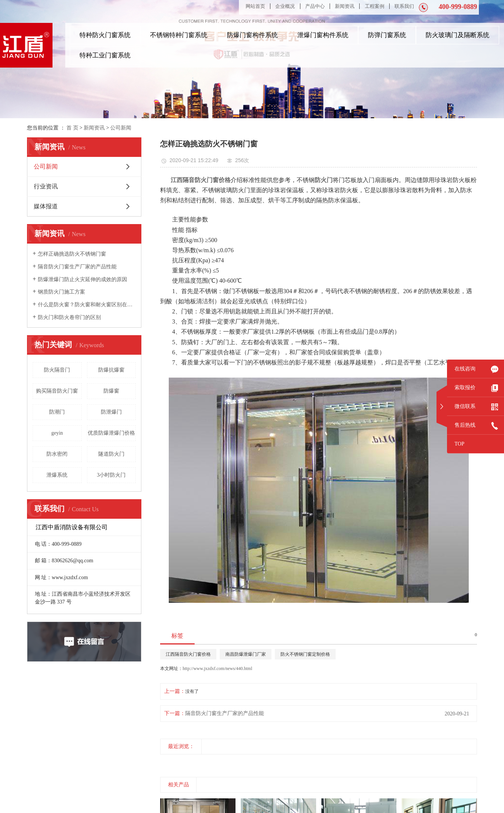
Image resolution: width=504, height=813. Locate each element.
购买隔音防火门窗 (57, 391)
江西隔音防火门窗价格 (188, 654)
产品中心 (315, 6)
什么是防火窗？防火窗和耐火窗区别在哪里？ (87, 305)
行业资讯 (46, 186)
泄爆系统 (57, 475)
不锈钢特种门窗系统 (179, 35)
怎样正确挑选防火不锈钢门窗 (72, 254)
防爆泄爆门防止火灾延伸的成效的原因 (82, 279)
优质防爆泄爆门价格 (111, 433)
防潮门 (57, 412)
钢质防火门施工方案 (61, 292)
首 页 (72, 128)
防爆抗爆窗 (111, 370)
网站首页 (255, 6)
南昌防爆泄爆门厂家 (246, 654)
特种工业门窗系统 (105, 55)
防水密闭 (57, 454)
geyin (57, 433)
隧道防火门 (111, 454)
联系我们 (404, 6)
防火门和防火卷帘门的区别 (69, 317)
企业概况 (285, 6)
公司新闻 (121, 128)
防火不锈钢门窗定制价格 (305, 654)
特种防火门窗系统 (105, 35)
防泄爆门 (111, 412)
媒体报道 (46, 206)
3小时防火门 (111, 475)
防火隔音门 (57, 370)
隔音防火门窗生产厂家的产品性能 (77, 267)
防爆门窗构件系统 (252, 35)
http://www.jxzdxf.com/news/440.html (217, 668)
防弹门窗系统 (387, 35)
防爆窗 (111, 391)
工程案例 (375, 6)
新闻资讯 (345, 6)
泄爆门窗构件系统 (323, 35)
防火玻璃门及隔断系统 (457, 35)
